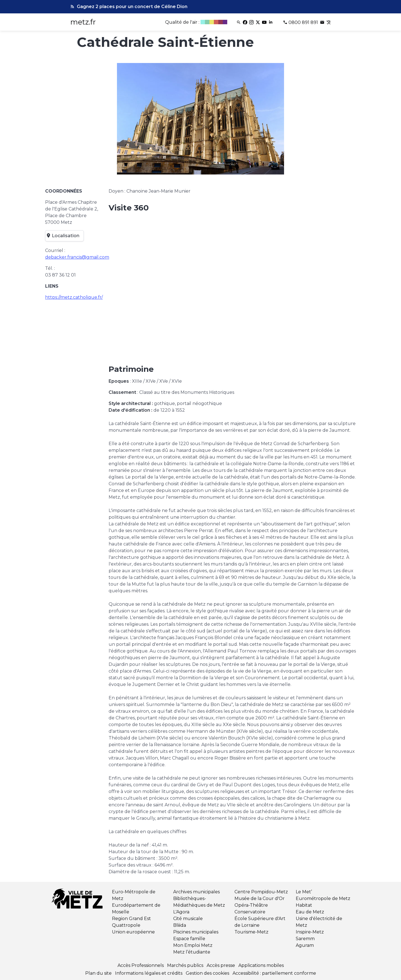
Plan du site (98, 973)
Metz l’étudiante (192, 952)
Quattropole (126, 925)
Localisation (63, 236)
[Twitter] (258, 22)
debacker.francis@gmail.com (77, 257)
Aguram (305, 945)
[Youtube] (265, 22)
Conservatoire (250, 912)
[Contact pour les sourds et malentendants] (329, 22)
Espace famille (189, 939)
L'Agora (181, 912)
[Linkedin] (271, 22)
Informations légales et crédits (149, 973)
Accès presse (221, 965)
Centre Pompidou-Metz (261, 892)
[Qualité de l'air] (197, 22)
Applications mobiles (261, 965)
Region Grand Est (131, 919)
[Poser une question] (323, 22)
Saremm (305, 939)
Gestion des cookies (207, 973)
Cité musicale (188, 919)
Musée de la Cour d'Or (260, 898)
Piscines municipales (196, 932)
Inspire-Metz (310, 932)
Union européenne (133, 932)
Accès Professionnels (141, 965)
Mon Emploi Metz (193, 945)
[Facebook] (245, 22)
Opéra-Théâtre (251, 905)
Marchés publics (185, 965)
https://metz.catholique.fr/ (74, 297)
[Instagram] (252, 22)
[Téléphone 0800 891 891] (301, 22)
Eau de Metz (310, 912)
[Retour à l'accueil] (78, 900)
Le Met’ (304, 892)
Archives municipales (196, 892)
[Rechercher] (239, 22)
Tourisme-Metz (251, 932)
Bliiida (180, 925)
